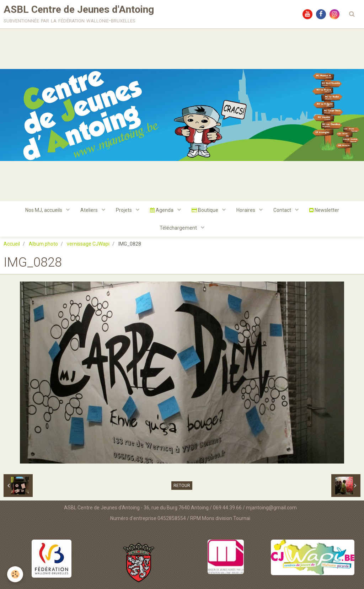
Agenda (162, 210)
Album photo (43, 244)
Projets (124, 210)
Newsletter (324, 210)
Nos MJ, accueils (44, 210)
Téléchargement (179, 228)
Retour (182, 486)
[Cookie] (15, 574)
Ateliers (90, 210)
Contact (283, 210)
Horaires (246, 210)
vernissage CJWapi (88, 244)
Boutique (205, 210)
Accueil (12, 244)
